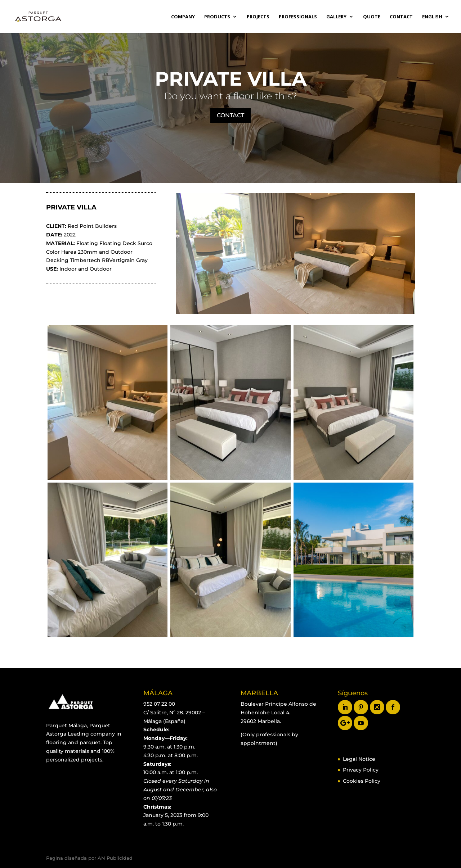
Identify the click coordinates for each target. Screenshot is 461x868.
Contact (401, 17)
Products (217, 17)
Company (183, 17)
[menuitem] (436, 24)
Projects (258, 17)
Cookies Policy (362, 781)
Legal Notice (359, 759)
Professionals (298, 17)
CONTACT (230, 115)
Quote (372, 17)
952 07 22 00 (159, 704)
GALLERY (336, 17)
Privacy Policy (361, 770)
